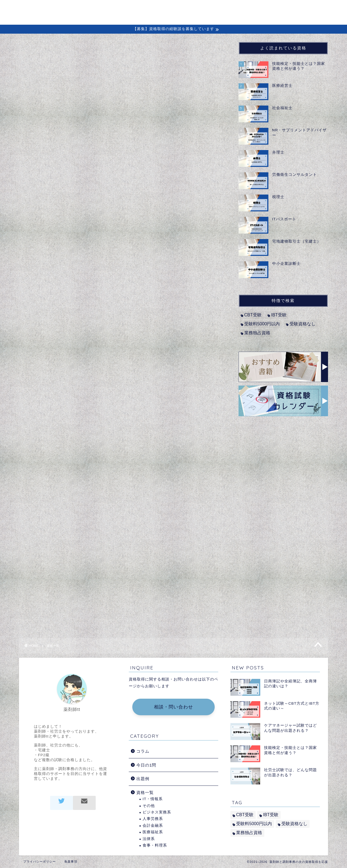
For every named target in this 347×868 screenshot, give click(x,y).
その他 (149, 806)
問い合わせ (300, 9)
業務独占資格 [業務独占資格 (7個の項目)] (257, 333)
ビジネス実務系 (157, 812)
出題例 (268, 9)
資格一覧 (145, 792)
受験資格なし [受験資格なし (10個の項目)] (303, 324)
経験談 (241, 9)
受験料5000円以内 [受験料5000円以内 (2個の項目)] (262, 324)
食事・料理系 (155, 845)
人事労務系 (153, 819)
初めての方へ (179, 9)
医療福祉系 (153, 832)
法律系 (149, 839)
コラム (213, 9)
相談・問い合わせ (173, 707)
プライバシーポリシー (40, 861)
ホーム (145, 9)
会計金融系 (153, 826)
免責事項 (71, 861)
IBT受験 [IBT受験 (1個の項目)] (279, 315)
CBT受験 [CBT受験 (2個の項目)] (253, 315)
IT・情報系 (153, 799)
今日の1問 (146, 765)
